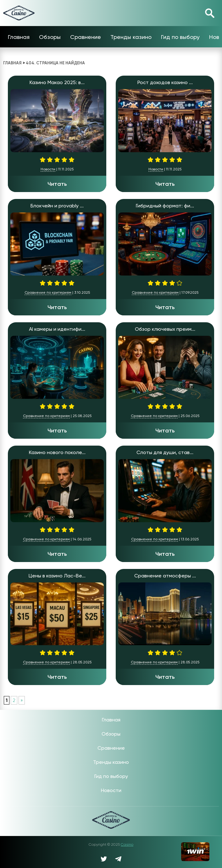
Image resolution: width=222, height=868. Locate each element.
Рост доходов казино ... (165, 82)
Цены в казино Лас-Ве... (57, 576)
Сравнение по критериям (48, 292)
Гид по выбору (180, 37)
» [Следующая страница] (22, 700)
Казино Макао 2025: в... (57, 82)
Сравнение (86, 37)
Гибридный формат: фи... (165, 206)
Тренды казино (131, 37)
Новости (48, 169)
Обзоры (50, 37)
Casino (127, 844)
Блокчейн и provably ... (57, 206)
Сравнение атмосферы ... (165, 576)
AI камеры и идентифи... (57, 329)
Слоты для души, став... (165, 452)
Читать (57, 184)
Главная (19, 37)
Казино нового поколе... (57, 452)
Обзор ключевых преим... (165, 329)
